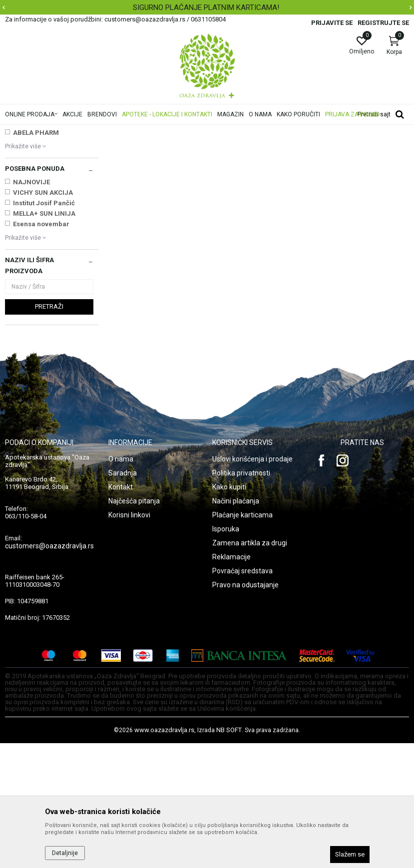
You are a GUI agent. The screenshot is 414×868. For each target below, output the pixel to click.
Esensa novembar (41, 349)
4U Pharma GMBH (41, 236)
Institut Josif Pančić (44, 328)
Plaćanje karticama (242, 640)
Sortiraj (343, 147)
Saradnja (123, 598)
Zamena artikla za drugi (250, 668)
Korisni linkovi (129, 640)
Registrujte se (383, 23)
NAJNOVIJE (31, 307)
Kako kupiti (229, 612)
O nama (121, 584)
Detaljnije (65, 853)
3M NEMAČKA (34, 226)
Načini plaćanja (236, 626)
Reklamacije (231, 682)
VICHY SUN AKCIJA (43, 317)
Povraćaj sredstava (242, 696)
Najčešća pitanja (134, 626)
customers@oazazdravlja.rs (49, 671)
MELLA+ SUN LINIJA (44, 338)
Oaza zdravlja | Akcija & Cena (45, 131)
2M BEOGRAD (34, 216)
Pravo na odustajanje (245, 710)
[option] (207, 7)
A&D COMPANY (37, 247)
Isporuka (226, 654)
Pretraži (49, 431)
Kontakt (121, 612)
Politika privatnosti (241, 598)
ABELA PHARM (36, 257)
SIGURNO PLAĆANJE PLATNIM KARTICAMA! (206, 7)
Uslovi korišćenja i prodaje (252, 584)
